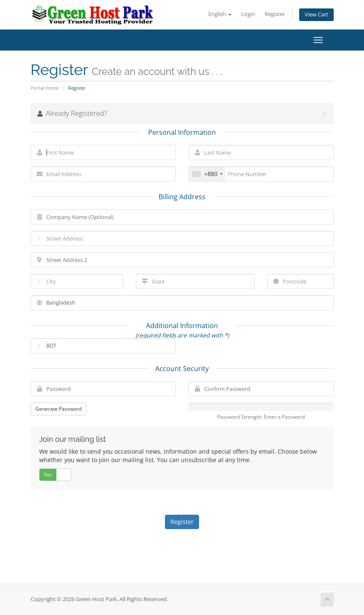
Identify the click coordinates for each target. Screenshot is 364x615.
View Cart (316, 15)
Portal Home (45, 88)
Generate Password (58, 409)
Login (248, 14)
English (220, 14)
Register (275, 14)
